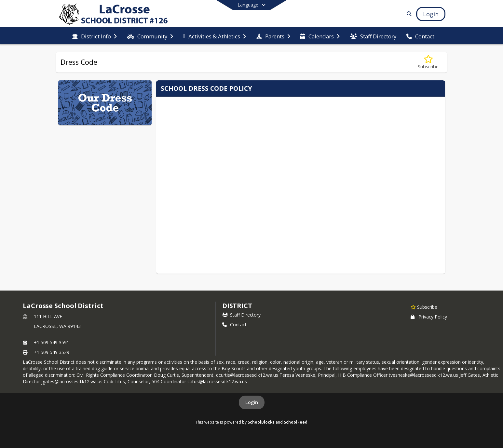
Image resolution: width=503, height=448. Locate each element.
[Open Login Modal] (431, 14)
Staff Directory (241, 315)
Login (252, 402)
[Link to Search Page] (408, 14)
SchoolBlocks (261, 422)
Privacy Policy (429, 317)
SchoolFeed (296, 422)
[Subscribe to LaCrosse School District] (424, 307)
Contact (234, 325)
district (237, 306)
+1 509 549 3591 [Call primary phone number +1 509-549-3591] (52, 342)
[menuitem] (95, 36)
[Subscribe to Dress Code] (428, 62)
